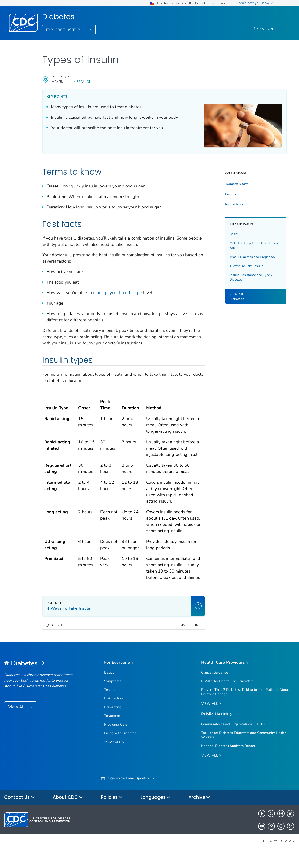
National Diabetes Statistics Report (228, 762)
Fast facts (223, 192)
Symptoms (113, 697)
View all (114, 759)
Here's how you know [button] (255, 3)
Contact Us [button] (20, 814)
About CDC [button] (68, 814)
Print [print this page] (173, 641)
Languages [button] (156, 814)
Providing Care (116, 741)
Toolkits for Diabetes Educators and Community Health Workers (244, 751)
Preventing (113, 723)
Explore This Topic (65, 30)
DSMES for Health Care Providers (227, 697)
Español (84, 82)
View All (17, 723)
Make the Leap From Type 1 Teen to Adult (240, 243)
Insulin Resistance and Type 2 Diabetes (242, 275)
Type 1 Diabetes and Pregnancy (243, 254)
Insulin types (225, 202)
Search (266, 29)
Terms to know (227, 181)
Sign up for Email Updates (128, 794)
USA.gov (288, 857)
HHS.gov (270, 857)
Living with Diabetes (120, 749)
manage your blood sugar (118, 290)
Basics (225, 231)
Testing (110, 706)
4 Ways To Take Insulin (237, 263)
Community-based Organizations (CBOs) (233, 740)
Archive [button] (199, 814)
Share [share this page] (187, 641)
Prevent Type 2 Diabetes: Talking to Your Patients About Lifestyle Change (245, 708)
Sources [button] (58, 641)
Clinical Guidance (215, 689)
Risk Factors (114, 715)
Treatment (112, 732)
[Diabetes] (41, 680)
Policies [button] (112, 814)
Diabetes (58, 17)
